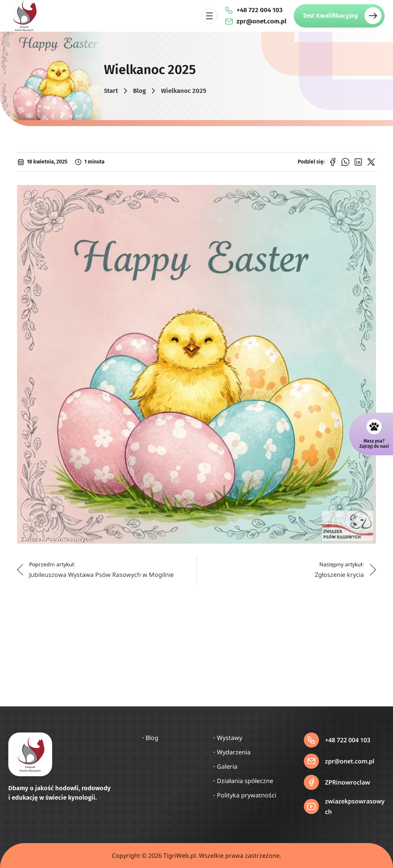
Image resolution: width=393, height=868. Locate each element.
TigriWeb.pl (179, 856)
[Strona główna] (24, 16)
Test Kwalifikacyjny (330, 16)
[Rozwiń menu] (209, 16)
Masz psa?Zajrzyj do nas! (374, 444)
